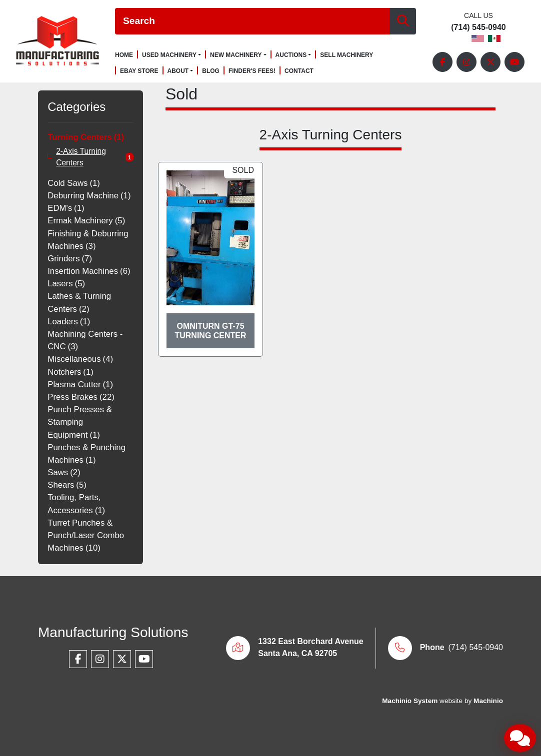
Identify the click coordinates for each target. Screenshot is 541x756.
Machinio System (410, 701)
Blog (211, 71)
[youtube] (514, 62)
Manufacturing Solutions (113, 632)
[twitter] (490, 62)
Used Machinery (169, 55)
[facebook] (442, 62)
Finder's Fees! (252, 71)
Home (124, 55)
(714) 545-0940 (478, 27)
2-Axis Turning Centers (81, 157)
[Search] (252, 21)
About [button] (178, 71)
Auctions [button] (291, 55)
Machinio (488, 701)
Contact (299, 71)
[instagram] (466, 62)
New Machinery (236, 55)
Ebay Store (139, 71)
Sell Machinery (346, 55)
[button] (171, 55)
